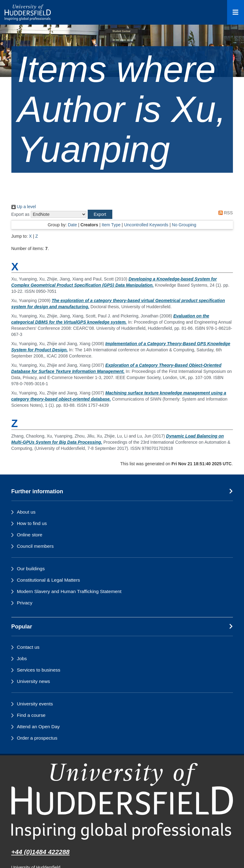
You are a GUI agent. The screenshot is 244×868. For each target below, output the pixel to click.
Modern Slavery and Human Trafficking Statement (69, 591)
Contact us (28, 647)
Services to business (39, 670)
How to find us (32, 523)
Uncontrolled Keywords (146, 225)
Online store (30, 535)
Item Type (111, 225)
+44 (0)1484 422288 (41, 852)
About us (26, 512)
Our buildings (31, 569)
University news (34, 681)
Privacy (25, 603)
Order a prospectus (37, 738)
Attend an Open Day (38, 727)
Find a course (31, 715)
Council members (35, 546)
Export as (20, 214)
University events (35, 704)
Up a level (24, 207)
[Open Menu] (236, 12)
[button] (100, 214)
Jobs (22, 658)
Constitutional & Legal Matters (48, 580)
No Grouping (184, 225)
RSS (225, 213)
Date (72, 225)
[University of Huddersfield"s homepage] (122, 801)
